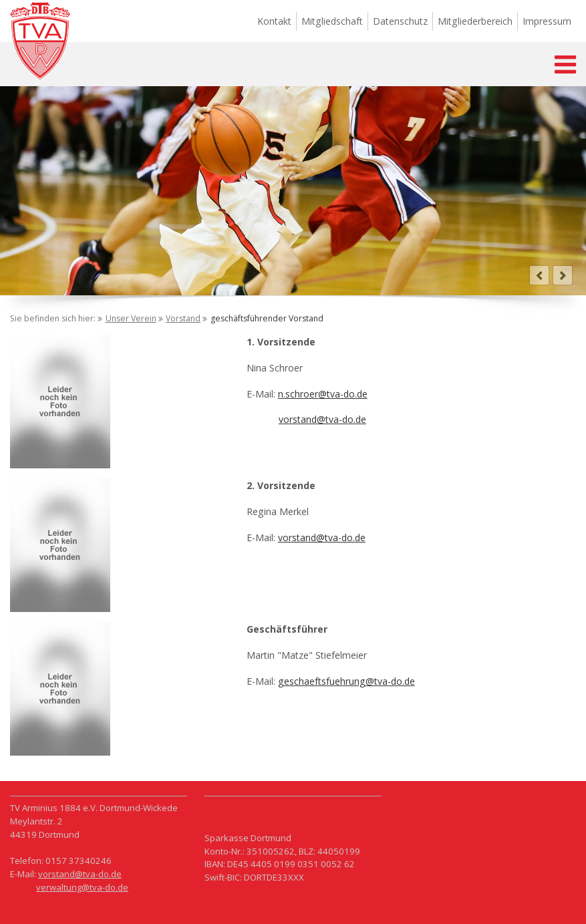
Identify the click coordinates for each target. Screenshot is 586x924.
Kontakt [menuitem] (274, 21)
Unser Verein (131, 318)
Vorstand (183, 318)
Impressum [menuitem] (547, 21)
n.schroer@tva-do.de (323, 394)
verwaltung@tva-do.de (82, 887)
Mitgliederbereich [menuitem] (475, 21)
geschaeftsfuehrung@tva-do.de (346, 681)
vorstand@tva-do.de (322, 419)
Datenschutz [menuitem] (400, 21)
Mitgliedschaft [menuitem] (332, 21)
